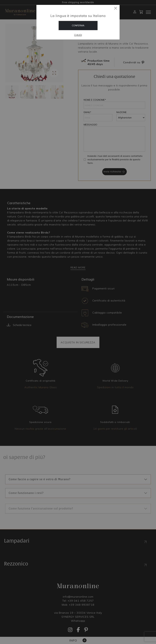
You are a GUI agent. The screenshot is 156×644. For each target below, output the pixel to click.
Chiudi (78, 35)
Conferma (78, 25)
